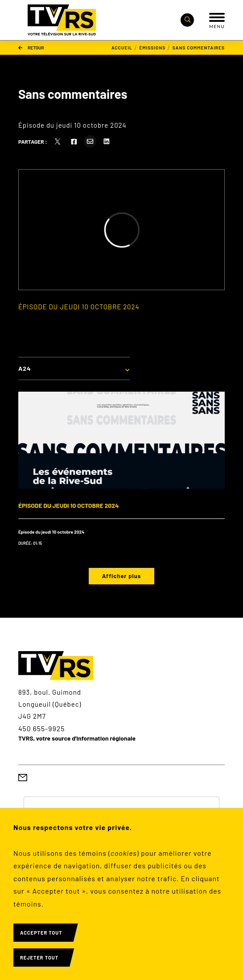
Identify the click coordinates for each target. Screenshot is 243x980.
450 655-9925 (41, 728)
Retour (31, 48)
